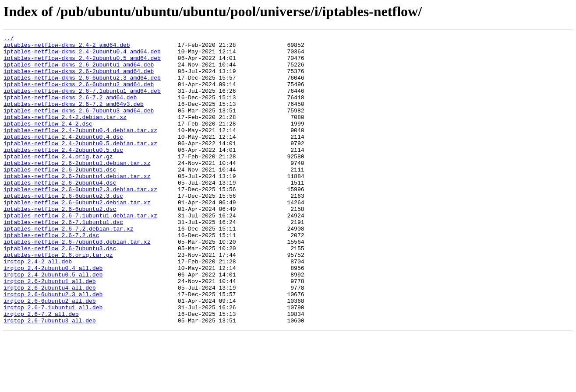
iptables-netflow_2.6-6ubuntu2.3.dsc (63, 228)
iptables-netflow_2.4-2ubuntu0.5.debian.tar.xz (80, 165)
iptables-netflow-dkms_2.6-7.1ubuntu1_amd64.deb (82, 102)
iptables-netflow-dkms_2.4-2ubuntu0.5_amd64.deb (82, 63)
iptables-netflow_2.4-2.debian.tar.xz (65, 134)
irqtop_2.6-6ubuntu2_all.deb (50, 354)
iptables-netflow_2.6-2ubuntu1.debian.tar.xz (77, 189)
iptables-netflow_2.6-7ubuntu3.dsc (60, 291)
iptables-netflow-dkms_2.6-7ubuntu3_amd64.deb (79, 126)
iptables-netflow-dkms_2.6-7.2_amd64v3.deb (74, 118)
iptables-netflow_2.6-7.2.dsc (51, 276)
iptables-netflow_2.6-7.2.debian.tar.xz (68, 268)
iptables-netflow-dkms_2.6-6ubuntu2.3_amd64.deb (82, 87)
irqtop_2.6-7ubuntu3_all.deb (50, 378)
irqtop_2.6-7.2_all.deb (41, 370)
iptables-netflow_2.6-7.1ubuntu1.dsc (63, 260)
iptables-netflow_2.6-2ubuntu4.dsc (60, 213)
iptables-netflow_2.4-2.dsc (48, 142)
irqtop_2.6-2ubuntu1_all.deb (50, 331)
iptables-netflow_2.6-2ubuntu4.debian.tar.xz (77, 205)
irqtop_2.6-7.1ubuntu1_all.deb (53, 362)
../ (9, 39)
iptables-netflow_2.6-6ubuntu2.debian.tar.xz (77, 236)
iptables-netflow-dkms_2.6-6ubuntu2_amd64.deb (79, 94)
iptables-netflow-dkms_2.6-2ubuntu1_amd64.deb (79, 71)
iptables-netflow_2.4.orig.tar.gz (58, 181)
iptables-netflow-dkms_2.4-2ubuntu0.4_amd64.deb (82, 55)
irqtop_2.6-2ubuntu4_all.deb (50, 339)
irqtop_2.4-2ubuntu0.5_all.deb (53, 323)
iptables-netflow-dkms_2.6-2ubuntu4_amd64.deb (79, 79)
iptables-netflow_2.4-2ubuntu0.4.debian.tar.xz (80, 150)
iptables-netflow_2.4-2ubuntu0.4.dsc (63, 157)
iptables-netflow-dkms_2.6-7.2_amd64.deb (70, 110)
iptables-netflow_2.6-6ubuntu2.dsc (60, 244)
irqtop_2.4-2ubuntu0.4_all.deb (53, 315)
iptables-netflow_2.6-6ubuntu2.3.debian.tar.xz (80, 220)
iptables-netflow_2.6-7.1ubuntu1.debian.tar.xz (80, 252)
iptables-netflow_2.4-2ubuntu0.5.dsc (63, 173)
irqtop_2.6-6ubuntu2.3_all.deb (53, 346)
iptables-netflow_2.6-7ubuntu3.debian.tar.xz (77, 283)
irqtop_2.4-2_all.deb (38, 307)
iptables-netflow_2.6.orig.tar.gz (58, 299)
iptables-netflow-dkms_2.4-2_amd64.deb (67, 47)
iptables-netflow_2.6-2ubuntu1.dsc (60, 197)
